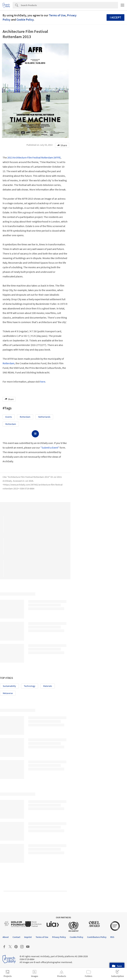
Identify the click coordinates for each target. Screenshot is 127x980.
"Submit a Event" (50, 448)
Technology (30, 686)
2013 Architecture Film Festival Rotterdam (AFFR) (34, 157)
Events (9, 417)
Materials (48, 686)
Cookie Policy (25, 20)
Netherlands (44, 417)
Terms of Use (57, 15)
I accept (115, 17)
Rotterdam (8, 363)
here (43, 382)
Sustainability (9, 686)
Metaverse (8, 693)
